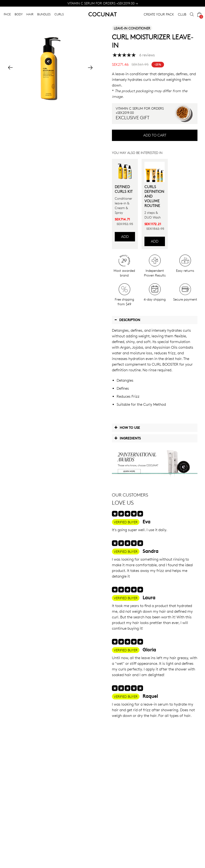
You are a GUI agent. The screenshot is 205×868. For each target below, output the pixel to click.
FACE (7, 14)
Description (127, 320)
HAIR (30, 14)
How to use (127, 427)
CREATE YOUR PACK (159, 14)
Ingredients (127, 438)
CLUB (182, 14)
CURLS (59, 14)
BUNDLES (44, 14)
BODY (19, 14)
